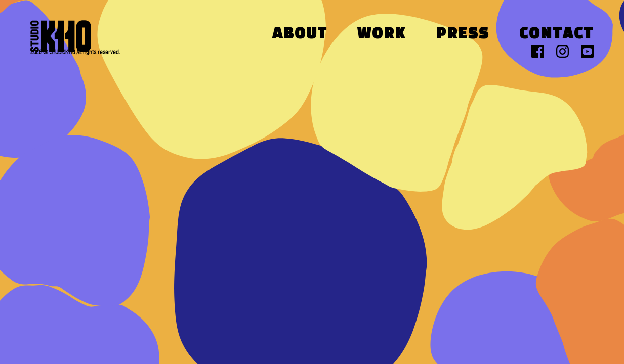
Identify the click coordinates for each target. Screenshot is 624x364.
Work (382, 35)
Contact (556, 35)
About (300, 35)
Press (463, 35)
